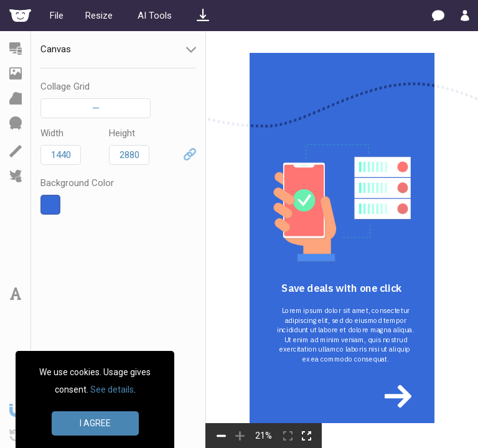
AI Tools (155, 16)
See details (112, 390)
